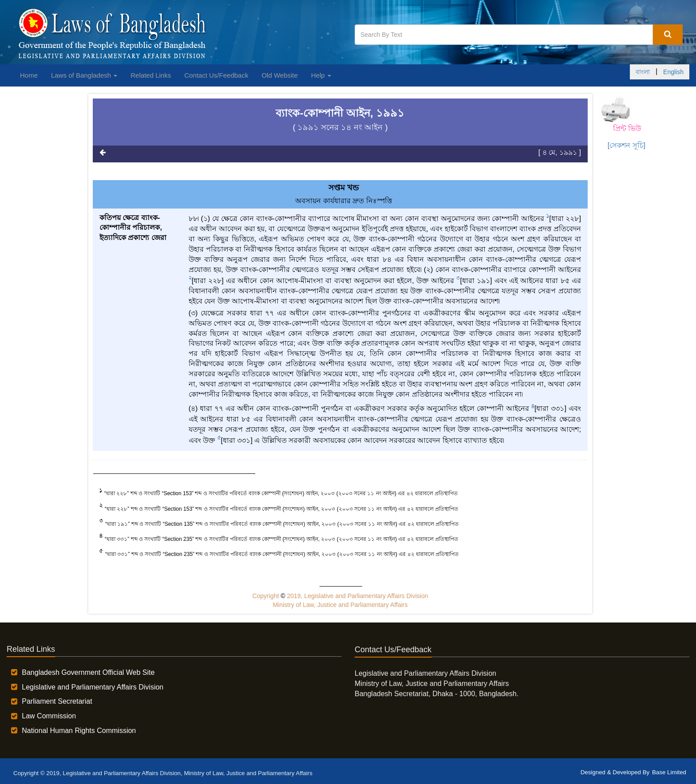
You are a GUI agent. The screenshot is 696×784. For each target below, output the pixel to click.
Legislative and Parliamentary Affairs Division (93, 687)
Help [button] (321, 75)
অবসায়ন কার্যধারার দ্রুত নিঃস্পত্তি (343, 201)
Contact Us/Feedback (216, 75)
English (673, 72)
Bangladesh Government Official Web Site (88, 672)
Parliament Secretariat (57, 701)
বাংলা (643, 72)
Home (29, 75)
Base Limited (669, 772)
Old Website (279, 75)
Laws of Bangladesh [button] (84, 75)
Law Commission (49, 716)
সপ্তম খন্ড (344, 188)
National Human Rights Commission (79, 731)
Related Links (151, 75)
